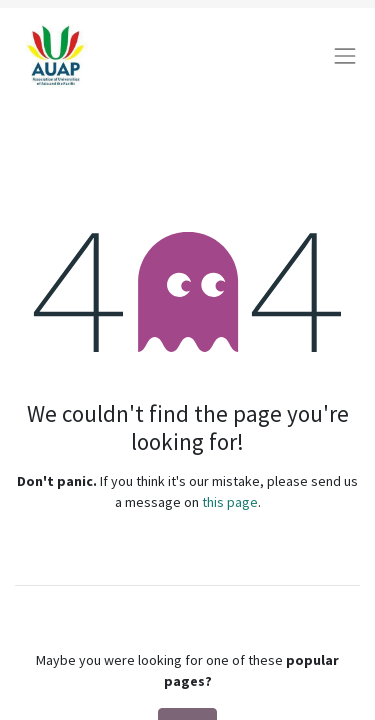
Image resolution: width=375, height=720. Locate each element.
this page (230, 502)
